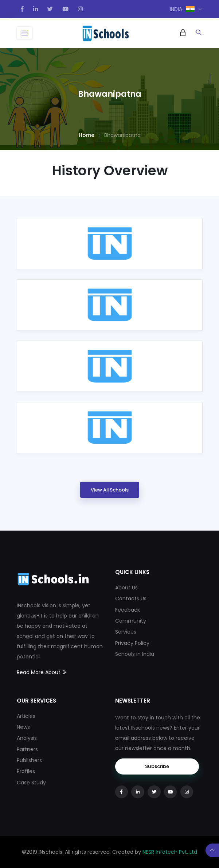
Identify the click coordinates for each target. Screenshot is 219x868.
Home (87, 135)
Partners (27, 749)
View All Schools (110, 490)
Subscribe (157, 766)
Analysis (27, 738)
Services (126, 632)
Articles (26, 716)
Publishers (29, 760)
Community (131, 621)
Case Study (31, 783)
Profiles (26, 771)
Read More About (42, 672)
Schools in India (135, 654)
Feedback (128, 610)
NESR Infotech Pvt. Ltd (170, 852)
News (23, 727)
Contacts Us (131, 599)
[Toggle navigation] (25, 33)
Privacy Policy (132, 643)
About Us (126, 588)
